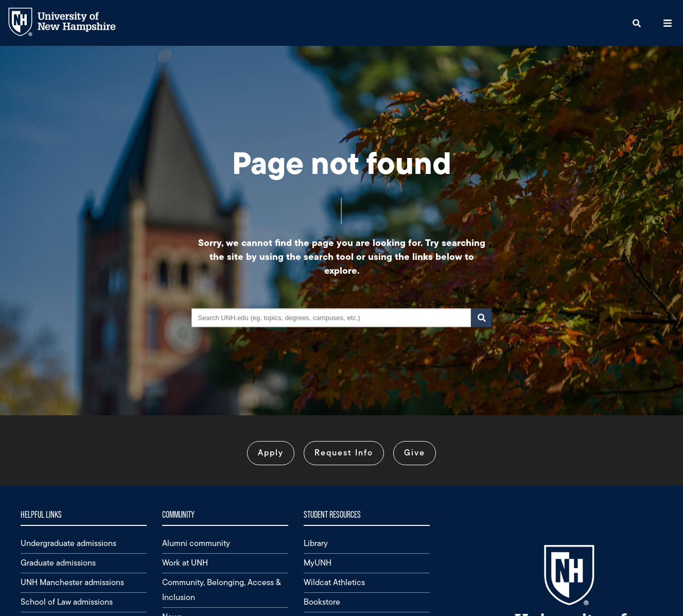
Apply (271, 453)
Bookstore (322, 602)
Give (415, 453)
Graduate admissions (58, 563)
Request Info (344, 453)
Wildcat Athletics (334, 582)
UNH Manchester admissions (72, 582)
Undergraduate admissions (68, 543)
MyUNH (318, 563)
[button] (637, 23)
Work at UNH (185, 563)
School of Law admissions (67, 602)
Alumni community (196, 543)
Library (316, 543)
